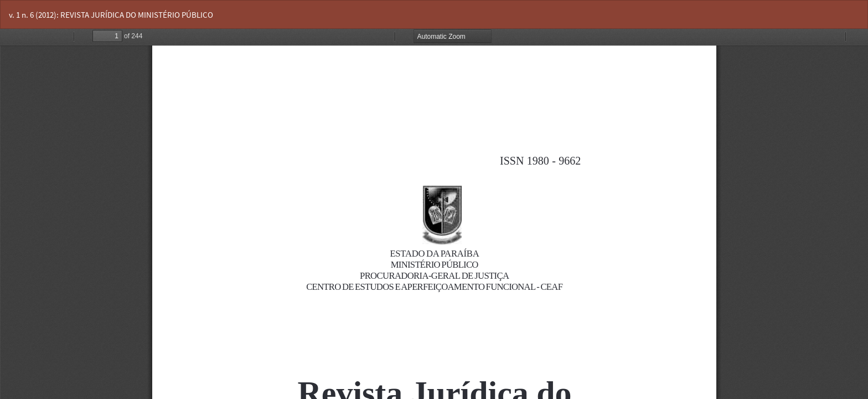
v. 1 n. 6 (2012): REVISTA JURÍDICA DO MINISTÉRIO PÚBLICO (111, 15)
